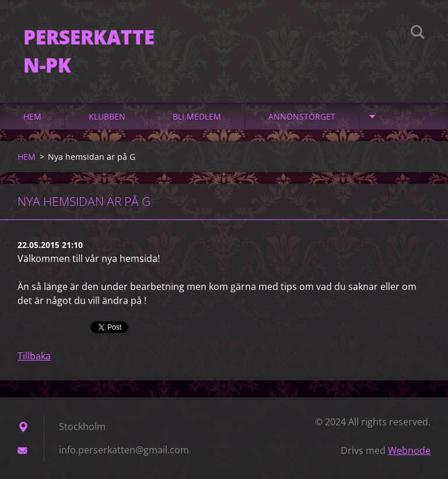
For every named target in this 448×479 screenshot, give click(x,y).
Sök (418, 34)
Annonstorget (302, 116)
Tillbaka (34, 356)
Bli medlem (197, 116)
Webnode (409, 450)
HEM (32, 116)
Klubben (107, 116)
